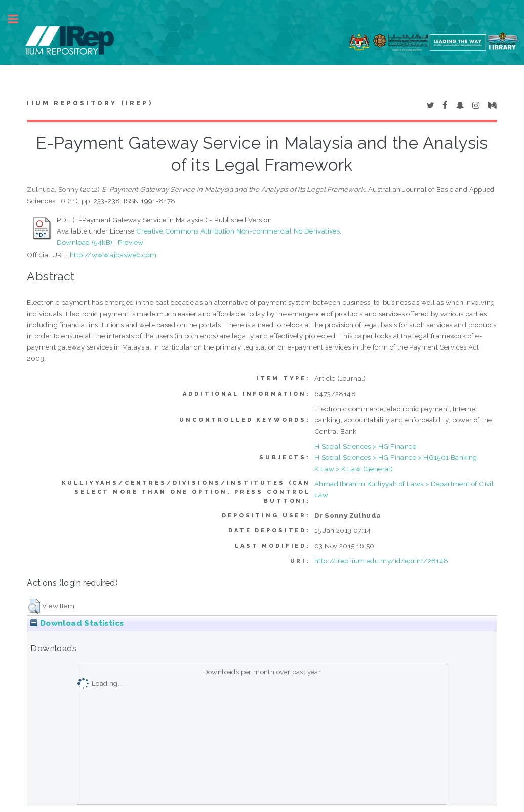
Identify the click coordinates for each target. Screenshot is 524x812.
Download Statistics (77, 623)
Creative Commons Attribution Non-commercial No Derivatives (238, 231)
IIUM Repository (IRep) (90, 103)
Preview (131, 242)
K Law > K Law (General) (354, 469)
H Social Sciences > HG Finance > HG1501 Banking (396, 457)
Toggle (18, 19)
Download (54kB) (85, 242)
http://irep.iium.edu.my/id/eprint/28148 (381, 561)
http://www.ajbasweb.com (113, 255)
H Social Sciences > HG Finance (365, 446)
